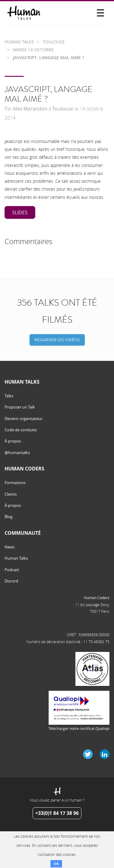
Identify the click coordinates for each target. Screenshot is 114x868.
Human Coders (97, 598)
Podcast (12, 570)
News (10, 547)
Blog (9, 517)
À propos (13, 441)
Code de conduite (21, 430)
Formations (15, 483)
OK (56, 864)
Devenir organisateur (24, 419)
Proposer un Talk (20, 407)
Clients (11, 494)
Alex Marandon (30, 109)
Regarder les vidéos (57, 340)
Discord (11, 581)
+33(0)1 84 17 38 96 (57, 813)
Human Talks (16, 558)
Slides (20, 212)
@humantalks (17, 453)
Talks (9, 396)
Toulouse (63, 109)
